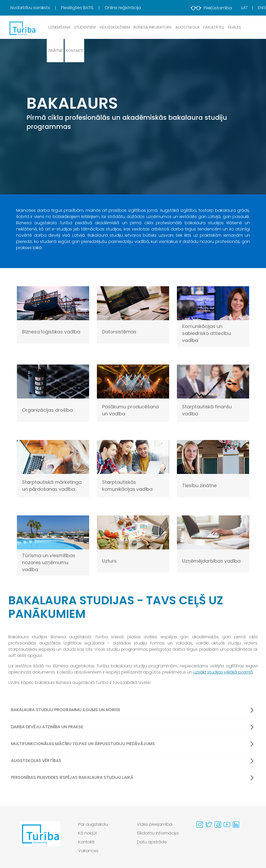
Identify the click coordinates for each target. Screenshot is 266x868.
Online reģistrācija (123, 8)
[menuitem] (35, 8)
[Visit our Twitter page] (209, 825)
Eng (262, 8)
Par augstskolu (93, 824)
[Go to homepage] (40, 839)
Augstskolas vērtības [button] (132, 761)
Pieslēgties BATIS (78, 8)
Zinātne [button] (55, 50)
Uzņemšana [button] (59, 27)
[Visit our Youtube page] (227, 825)
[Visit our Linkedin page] (236, 825)
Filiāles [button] (234, 27)
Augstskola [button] (187, 27)
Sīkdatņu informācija (158, 833)
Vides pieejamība (155, 824)
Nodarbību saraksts (31, 8)
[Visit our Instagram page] (200, 825)
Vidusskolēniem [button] (115, 27)
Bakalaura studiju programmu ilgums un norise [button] (132, 710)
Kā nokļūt (88, 833)
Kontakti (74, 50)
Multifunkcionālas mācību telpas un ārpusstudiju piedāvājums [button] (132, 744)
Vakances (88, 851)
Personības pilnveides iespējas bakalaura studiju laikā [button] (132, 778)
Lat (245, 8)
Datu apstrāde (152, 842)
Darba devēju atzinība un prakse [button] (132, 727)
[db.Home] (22, 28)
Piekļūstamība (211, 8)
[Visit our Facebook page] (218, 825)
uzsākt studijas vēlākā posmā (223, 672)
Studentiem (85, 27)
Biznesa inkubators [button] (153, 27)
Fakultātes (214, 27)
